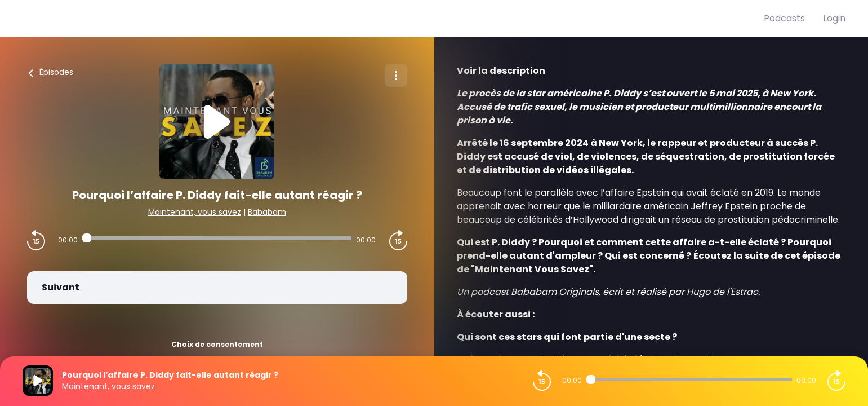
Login (834, 18)
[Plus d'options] (396, 76)
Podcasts (784, 18)
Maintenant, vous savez (195, 212)
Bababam (267, 212)
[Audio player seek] (217, 238)
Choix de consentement (217, 344)
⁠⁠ (567, 337)
